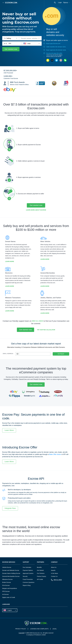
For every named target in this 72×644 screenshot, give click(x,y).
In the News (54, 573)
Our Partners (41, 573)
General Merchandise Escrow (11, 576)
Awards (53, 570)
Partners (40, 562)
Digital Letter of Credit (9, 597)
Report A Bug (27, 585)
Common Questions (28, 582)
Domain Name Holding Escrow (11, 573)
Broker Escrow (7, 582)
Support (26, 562)
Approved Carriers (28, 573)
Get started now (11, 49)
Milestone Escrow (7, 579)
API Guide (40, 579)
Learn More (10, 261)
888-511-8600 (37, 321)
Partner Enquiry (41, 576)
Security (25, 576)
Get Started (40, 570)
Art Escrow (5, 594)
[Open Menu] (3, 3)
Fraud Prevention (28, 579)
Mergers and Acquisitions (10, 588)
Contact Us (54, 576)
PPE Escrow (6, 591)
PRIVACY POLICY (21, 629)
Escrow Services (9, 562)
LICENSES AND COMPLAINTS (39, 629)
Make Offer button (55, 454)
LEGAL (55, 629)
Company (54, 562)
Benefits (39, 567)
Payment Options (28, 570)
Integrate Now (10, 508)
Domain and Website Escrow (11, 570)
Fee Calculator (27, 567)
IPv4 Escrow (6, 585)
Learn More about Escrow (36, 210)
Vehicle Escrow (7, 567)
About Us (54, 567)
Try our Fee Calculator (46, 330)
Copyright (21, 633)
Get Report (61, 354)
